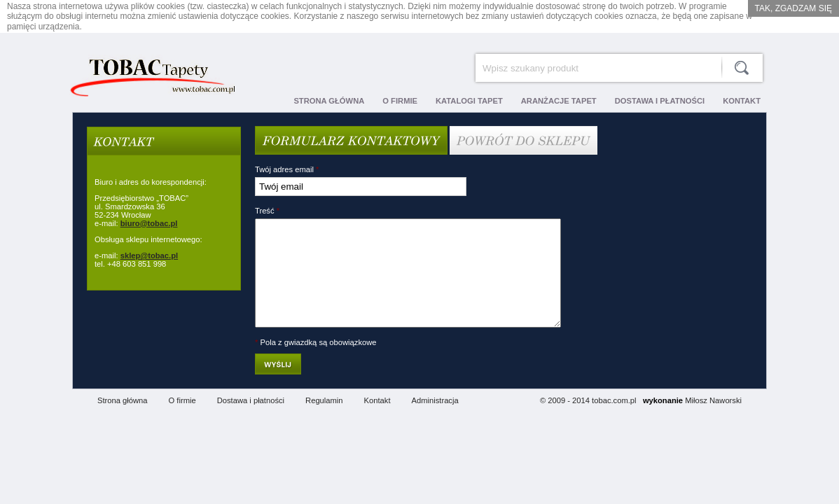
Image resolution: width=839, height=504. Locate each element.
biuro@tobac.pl (149, 223)
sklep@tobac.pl (149, 255)
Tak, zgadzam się (793, 8)
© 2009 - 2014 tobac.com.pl (588, 421)
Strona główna (123, 421)
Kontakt (377, 421)
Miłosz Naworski (713, 421)
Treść (267, 211)
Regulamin (324, 421)
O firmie (182, 421)
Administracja (435, 421)
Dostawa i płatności (251, 421)
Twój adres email (287, 169)
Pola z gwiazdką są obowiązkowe (316, 363)
